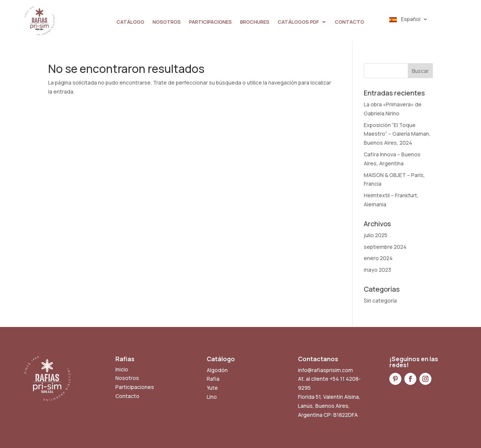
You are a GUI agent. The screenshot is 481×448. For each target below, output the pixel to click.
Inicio (122, 369)
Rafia (213, 379)
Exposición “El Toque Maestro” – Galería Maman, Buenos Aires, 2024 (397, 134)
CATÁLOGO (130, 22)
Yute (212, 388)
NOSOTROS (167, 22)
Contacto (127, 396)
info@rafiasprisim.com (325, 370)
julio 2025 (376, 235)
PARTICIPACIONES (210, 22)
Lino (212, 397)
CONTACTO (349, 22)
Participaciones (135, 387)
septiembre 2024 (385, 247)
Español (405, 20)
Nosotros (127, 378)
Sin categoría (380, 300)
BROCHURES (255, 22)
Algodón (217, 370)
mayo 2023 (377, 270)
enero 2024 (378, 258)
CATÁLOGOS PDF (298, 22)
